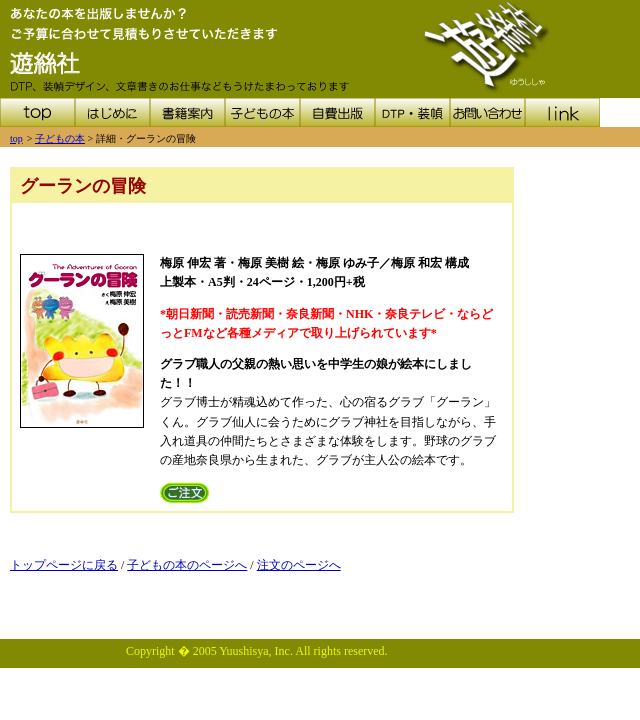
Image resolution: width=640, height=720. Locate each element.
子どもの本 (60, 138)
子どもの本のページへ (187, 565)
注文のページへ (299, 565)
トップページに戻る (64, 565)
